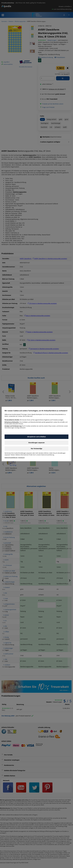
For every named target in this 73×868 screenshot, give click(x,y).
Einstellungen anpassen (36, 443)
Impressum (21, 458)
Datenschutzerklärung (11, 458)
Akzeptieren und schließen (36, 437)
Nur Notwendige (37, 449)
